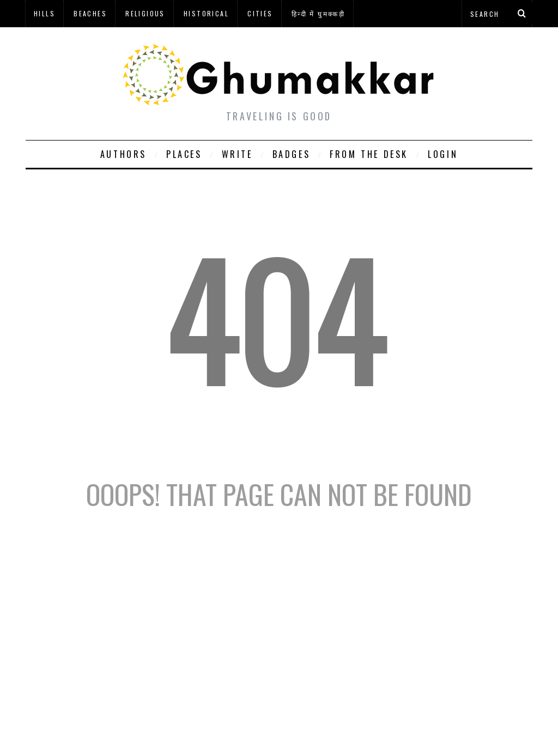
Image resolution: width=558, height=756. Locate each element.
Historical (206, 13)
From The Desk (369, 154)
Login (443, 154)
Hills (44, 13)
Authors (123, 154)
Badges (292, 154)
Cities (260, 13)
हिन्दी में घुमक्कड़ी (318, 13)
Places (184, 154)
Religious (145, 13)
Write (237, 154)
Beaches (90, 13)
